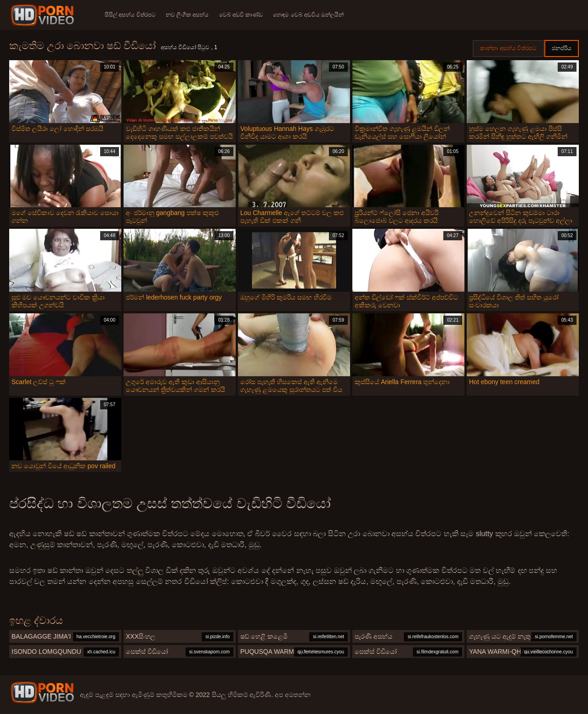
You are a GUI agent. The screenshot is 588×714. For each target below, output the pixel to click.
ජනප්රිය (562, 48)
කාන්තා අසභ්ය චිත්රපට (508, 48)
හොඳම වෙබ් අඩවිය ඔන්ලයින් (311, 15)
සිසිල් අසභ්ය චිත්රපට (130, 15)
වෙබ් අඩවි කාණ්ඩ (243, 15)
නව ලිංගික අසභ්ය (188, 15)
